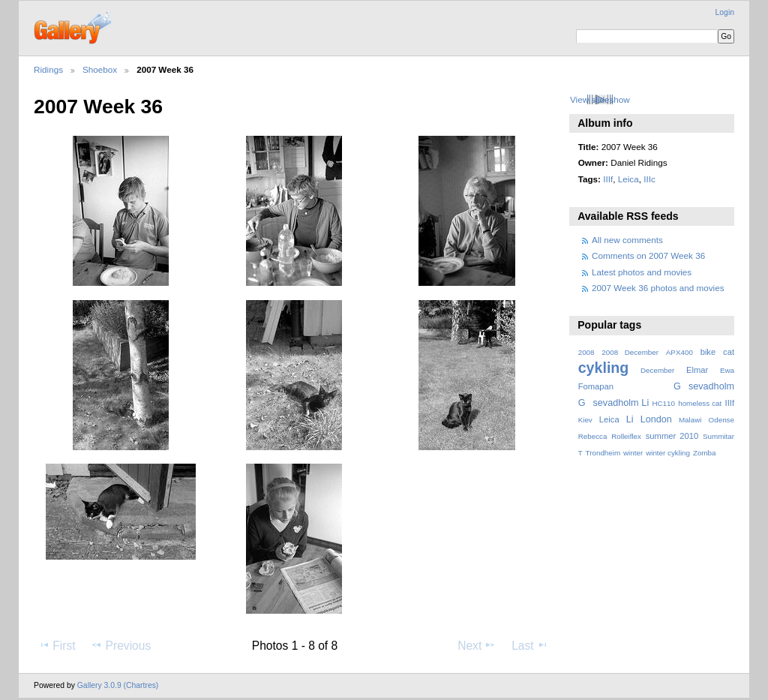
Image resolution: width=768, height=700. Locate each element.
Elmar (697, 370)
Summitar (718, 436)
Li (630, 419)
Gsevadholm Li (614, 403)
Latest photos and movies (642, 272)
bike (708, 352)
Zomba (705, 453)
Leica (628, 179)
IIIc (649, 179)
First (57, 645)
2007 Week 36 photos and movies (658, 288)
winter (633, 453)
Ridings (48, 69)
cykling (604, 368)
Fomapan (596, 386)
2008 (586, 352)
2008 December (630, 352)
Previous (121, 645)
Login (725, 12)
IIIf (608, 179)
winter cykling (668, 453)
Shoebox (100, 69)
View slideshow (600, 99)
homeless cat (700, 403)
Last (530, 645)
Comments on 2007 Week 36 (648, 255)
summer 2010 (672, 436)
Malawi (690, 420)
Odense (721, 420)
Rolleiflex (626, 436)
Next (477, 645)
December (657, 370)
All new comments (627, 240)
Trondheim (603, 453)
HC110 (663, 403)
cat (729, 352)
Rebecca (593, 436)
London (656, 419)
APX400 (679, 352)
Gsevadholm (704, 386)
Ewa (727, 370)
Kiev (585, 420)
